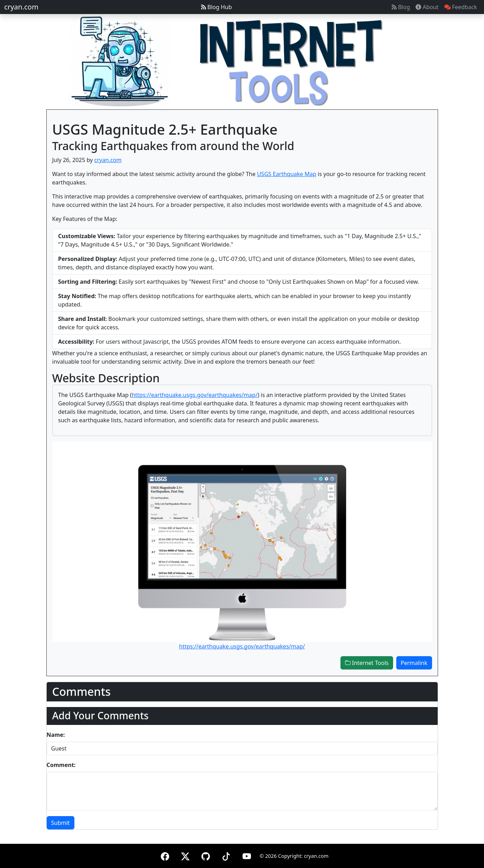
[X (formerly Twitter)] (185, 855)
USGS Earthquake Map (287, 174)
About (427, 7)
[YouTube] (247, 855)
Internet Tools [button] (367, 663)
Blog (401, 7)
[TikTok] (226, 855)
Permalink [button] (414, 663)
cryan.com (21, 7)
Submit (61, 823)
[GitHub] (206, 855)
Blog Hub (217, 7)
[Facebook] (165, 855)
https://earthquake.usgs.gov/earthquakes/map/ (194, 395)
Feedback (461, 7)
